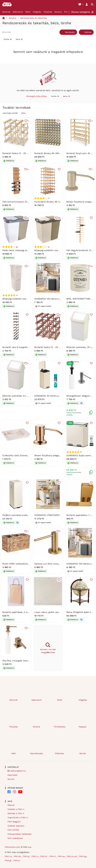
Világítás (37, 12)
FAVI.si (17, 860)
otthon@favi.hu (18, 771)
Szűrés (88, 32)
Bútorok (6, 12)
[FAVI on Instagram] (14, 792)
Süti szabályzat (15, 838)
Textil (28, 12)
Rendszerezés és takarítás (34, 18)
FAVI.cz (9, 856)
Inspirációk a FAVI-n (18, 817)
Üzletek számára (16, 826)
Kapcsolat (12, 775)
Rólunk (11, 805)
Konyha (58, 12)
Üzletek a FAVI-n (16, 809)
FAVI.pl (27, 856)
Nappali (83, 727)
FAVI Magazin (14, 822)
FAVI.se (62, 856)
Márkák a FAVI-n (16, 813)
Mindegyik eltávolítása (37, 96)
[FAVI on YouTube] (20, 792)
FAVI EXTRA (13, 830)
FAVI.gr (9, 860)
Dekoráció (18, 12)
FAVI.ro (35, 856)
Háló (13, 753)
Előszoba (59, 753)
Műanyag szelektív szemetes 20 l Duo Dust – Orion (61, 250)
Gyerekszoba (37, 753)
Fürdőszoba (60, 727)
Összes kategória (81, 12)
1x (49, 247)
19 (91, 266)
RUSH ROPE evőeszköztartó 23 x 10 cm (23, 564)
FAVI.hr (44, 856)
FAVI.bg (83, 856)
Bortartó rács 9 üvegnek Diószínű (20, 347)
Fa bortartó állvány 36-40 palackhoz (53, 202)
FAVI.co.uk (72, 856)
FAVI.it (53, 856)
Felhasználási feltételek (20, 834)
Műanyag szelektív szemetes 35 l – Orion (24, 299)
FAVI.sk (18, 856)
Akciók (83, 753)
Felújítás (48, 12)
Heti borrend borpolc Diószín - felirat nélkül (26, 202)
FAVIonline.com (12, 847)
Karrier (11, 779)
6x (17, 247)
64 (59, 218)
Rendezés (70, 32)
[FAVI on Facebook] (9, 792)
